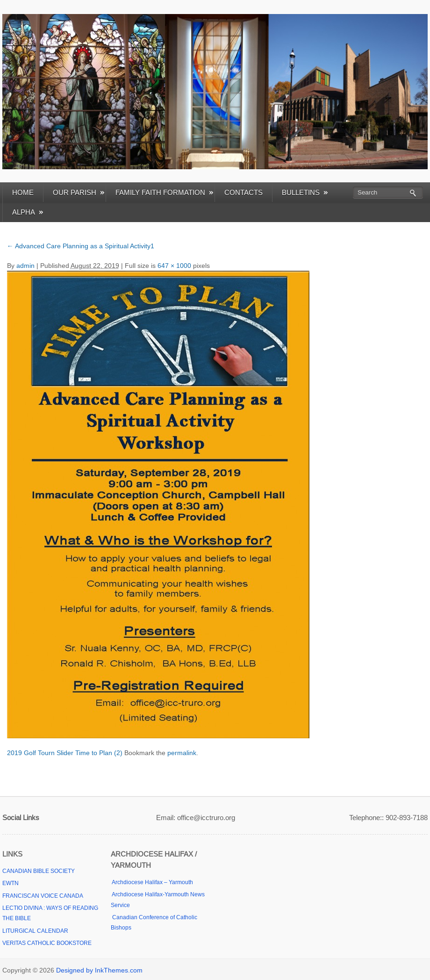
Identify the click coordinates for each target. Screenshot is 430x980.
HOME (23, 192)
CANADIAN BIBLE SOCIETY (39, 871)
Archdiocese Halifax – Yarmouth (152, 882)
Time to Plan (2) (99, 753)
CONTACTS (244, 192)
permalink (182, 753)
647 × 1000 (174, 266)
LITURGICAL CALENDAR (35, 931)
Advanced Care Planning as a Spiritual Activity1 (81, 246)
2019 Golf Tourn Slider (40, 753)
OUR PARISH (79, 192)
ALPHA (28, 212)
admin (25, 266)
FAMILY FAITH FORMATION (164, 192)
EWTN (11, 883)
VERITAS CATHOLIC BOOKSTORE (47, 943)
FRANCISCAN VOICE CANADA (43, 896)
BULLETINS (305, 192)
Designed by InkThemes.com (99, 970)
